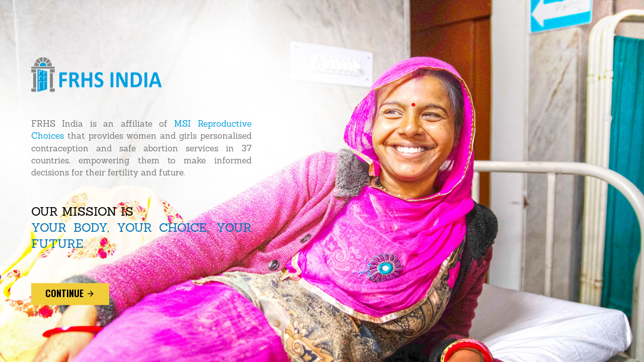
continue (70, 294)
